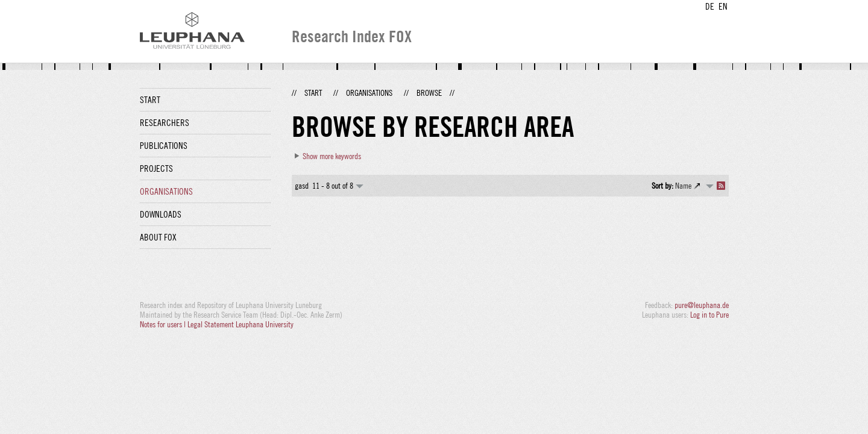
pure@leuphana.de (702, 305)
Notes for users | (164, 324)
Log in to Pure (709, 315)
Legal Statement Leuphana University (241, 324)
